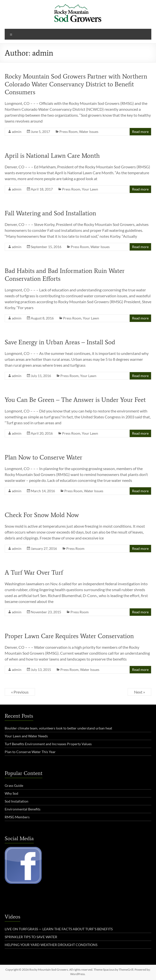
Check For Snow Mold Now (42, 515)
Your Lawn (90, 189)
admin (17, 132)
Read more (140, 132)
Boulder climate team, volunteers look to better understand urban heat (58, 728)
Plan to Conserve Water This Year (30, 752)
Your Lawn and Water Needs (26, 736)
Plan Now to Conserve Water (43, 457)
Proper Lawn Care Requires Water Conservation (69, 636)
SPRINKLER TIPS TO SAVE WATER (31, 937)
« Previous (20, 692)
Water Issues (89, 132)
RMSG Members (17, 817)
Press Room (69, 132)
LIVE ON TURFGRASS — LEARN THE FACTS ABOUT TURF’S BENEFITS (59, 929)
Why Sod (11, 793)
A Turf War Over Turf (34, 572)
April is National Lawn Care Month (52, 156)
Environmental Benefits (23, 809)
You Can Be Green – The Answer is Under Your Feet (75, 400)
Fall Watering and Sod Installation (50, 213)
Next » (139, 692)
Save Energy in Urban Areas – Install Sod (60, 342)
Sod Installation (17, 801)
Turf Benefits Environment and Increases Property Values (48, 744)
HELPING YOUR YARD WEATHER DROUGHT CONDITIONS (51, 945)
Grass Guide (14, 785)
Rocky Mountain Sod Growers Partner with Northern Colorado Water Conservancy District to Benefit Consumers (76, 84)
